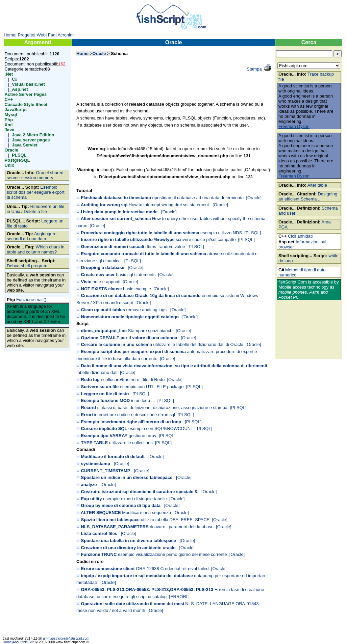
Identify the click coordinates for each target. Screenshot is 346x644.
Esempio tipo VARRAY (104, 436)
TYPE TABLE (95, 443)
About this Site (24, 642)
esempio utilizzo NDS (221, 233)
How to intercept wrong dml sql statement (169, 205)
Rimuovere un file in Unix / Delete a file (35, 209)
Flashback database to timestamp (116, 198)
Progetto (26, 35)
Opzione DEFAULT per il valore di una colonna (129, 338)
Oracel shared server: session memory (35, 175)
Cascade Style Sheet (26, 104)
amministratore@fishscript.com (66, 638)
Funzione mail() (31, 300)
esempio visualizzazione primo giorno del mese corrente (172, 554)
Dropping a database (103, 267)
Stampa (254, 69)
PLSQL (19, 155)
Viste (86, 282)
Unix (9, 165)
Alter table (317, 185)
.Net (9, 74)
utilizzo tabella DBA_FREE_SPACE (175, 520)
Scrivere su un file (100, 387)
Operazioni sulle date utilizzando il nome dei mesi (133, 604)
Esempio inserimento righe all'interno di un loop (131, 422)
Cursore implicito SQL (104, 428)
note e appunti (106, 282)
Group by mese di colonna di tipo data (121, 505)
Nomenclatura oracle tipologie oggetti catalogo (130, 317)
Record (89, 408)
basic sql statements (136, 275)
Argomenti (38, 42)
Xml (9, 125)
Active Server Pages (26, 94)
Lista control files (99, 533)
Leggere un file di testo (105, 394)
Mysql (11, 115)
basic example (137, 289)
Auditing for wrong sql (104, 205)
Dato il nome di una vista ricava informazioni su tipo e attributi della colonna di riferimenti (174, 366)
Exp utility (92, 499)
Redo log (90, 380)
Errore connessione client (108, 569)
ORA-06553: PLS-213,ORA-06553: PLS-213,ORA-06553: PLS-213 (147, 589)
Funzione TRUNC (99, 554)
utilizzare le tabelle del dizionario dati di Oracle (198, 344)
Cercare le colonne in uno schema (117, 344)
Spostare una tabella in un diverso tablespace (129, 541)
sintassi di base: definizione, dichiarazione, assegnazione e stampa (162, 408)
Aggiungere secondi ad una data (32, 236)
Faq (52, 35)
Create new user (98, 275)
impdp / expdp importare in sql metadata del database (137, 576)
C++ (9, 99)
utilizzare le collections (131, 443)
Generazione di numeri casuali (113, 247)
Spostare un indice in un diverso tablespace (127, 477)
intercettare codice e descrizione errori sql (134, 415)
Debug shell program (27, 266)
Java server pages (31, 140)
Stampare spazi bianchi (151, 331)
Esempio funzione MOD (106, 400)
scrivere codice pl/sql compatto (206, 239)
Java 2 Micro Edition (33, 135)
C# (15, 79)
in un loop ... (143, 400)
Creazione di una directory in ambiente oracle (128, 548)
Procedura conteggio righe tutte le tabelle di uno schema (140, 233)
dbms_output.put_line (104, 331)
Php (9, 120)
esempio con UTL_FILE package (152, 387)
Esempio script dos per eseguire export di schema (36, 192)
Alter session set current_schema (116, 219)
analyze (89, 485)
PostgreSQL (17, 160)
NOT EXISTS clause (102, 289)
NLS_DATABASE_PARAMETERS (115, 527)
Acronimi (66, 35)
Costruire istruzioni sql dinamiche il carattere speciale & (140, 492)
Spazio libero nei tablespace (110, 520)
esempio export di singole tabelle (135, 499)
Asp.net (20, 89)
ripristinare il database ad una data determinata (198, 198)
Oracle (11, 150)
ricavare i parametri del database (182, 527)
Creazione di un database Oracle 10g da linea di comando (141, 296)
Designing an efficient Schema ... (308, 196)
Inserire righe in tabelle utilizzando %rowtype (128, 239)
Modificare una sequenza (146, 513)
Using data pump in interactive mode (119, 212)
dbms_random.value (165, 247)
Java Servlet (25, 145)
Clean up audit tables (103, 310)
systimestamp (96, 464)
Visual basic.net (28, 84)
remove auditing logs (147, 310)
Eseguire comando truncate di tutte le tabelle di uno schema (144, 254)
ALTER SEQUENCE (101, 513)
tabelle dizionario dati (97, 372)
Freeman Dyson (294, 126)
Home (10, 35)
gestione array (143, 436)
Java (10, 130)
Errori (87, 415)
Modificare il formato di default (113, 457)
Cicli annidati (300, 236)
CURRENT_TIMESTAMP (106, 471)
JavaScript (16, 110)
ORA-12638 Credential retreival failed (172, 569)
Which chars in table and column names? (36, 249)
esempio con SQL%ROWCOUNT (161, 428)
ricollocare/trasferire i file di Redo (133, 380)
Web (41, 35)
